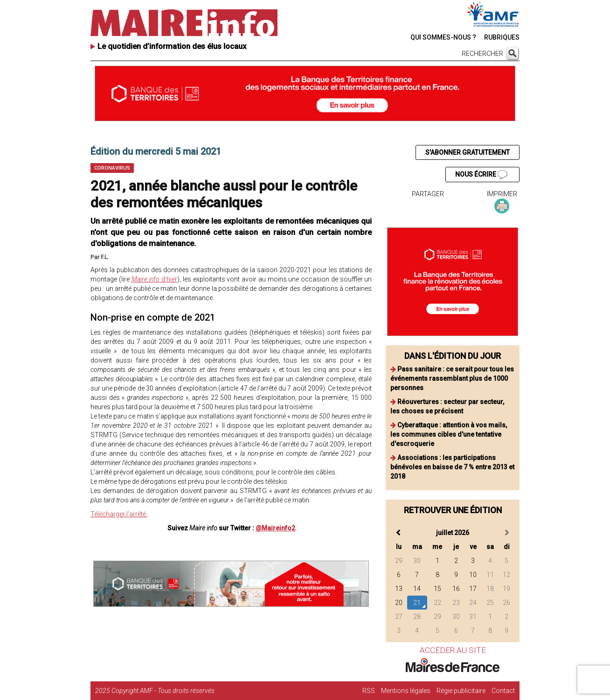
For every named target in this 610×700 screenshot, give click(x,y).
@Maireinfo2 (275, 528)
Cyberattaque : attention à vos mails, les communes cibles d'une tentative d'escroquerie (449, 434)
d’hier (155, 279)
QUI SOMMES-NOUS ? (443, 37)
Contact (503, 691)
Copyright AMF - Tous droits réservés (163, 691)
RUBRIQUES (502, 37)
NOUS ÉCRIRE (481, 175)
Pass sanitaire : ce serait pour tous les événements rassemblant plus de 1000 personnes (452, 378)
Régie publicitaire (461, 691)
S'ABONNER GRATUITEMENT (468, 152)
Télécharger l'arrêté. (119, 514)
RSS (369, 691)
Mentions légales (406, 691)
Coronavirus (112, 168)
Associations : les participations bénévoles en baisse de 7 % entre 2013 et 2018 (452, 467)
